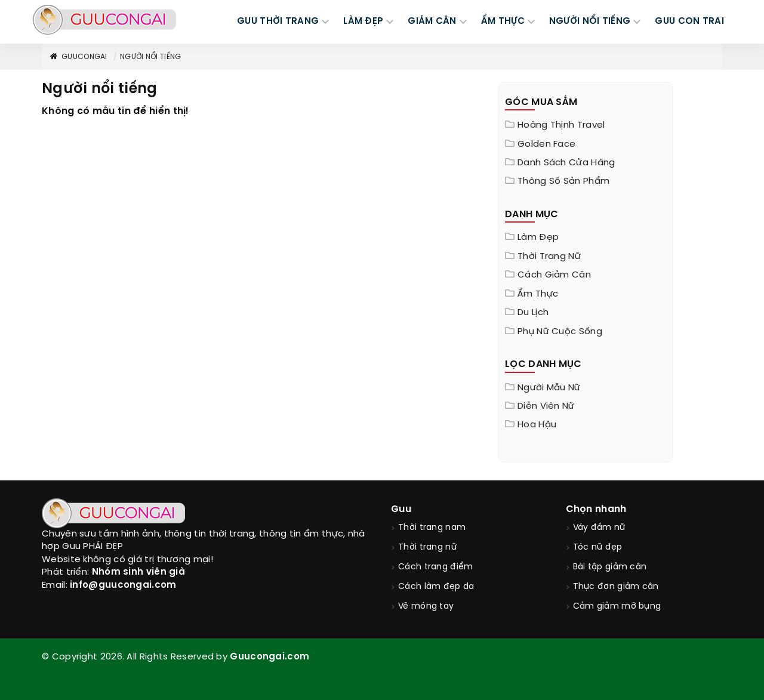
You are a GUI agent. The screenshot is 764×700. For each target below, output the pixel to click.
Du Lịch (533, 313)
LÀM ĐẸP (363, 21)
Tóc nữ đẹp (598, 548)
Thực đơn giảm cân (616, 587)
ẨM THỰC (503, 21)
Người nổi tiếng (151, 57)
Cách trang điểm (436, 567)
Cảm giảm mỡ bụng (617, 607)
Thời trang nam (432, 528)
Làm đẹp (538, 238)
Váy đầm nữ (599, 528)
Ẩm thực (538, 294)
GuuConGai (78, 57)
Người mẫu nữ (549, 388)
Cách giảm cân (554, 275)
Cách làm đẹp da (436, 587)
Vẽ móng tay (426, 607)
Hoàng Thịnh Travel (561, 125)
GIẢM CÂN (432, 21)
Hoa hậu (537, 425)
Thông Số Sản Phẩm (563, 181)
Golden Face (546, 144)
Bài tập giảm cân (610, 567)
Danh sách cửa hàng (566, 163)
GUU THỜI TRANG (278, 21)
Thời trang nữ (549, 257)
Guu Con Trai (689, 21)
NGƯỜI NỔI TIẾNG (590, 21)
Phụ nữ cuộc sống (560, 332)
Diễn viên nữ (546, 406)
